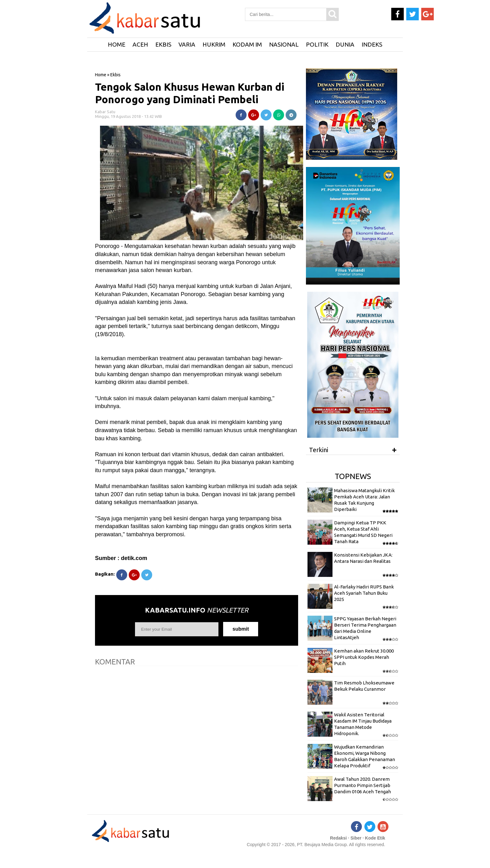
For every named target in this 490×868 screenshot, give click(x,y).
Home (101, 75)
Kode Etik (375, 838)
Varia (187, 44)
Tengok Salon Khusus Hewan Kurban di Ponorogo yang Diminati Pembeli (190, 93)
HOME (117, 44)
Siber (356, 838)
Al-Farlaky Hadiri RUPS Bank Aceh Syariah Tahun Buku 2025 (364, 593)
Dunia (345, 44)
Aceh (140, 44)
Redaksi (338, 838)
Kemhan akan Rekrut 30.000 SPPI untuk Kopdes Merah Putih (364, 657)
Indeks (372, 44)
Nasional (284, 44)
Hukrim (214, 44)
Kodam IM (247, 44)
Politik (317, 44)
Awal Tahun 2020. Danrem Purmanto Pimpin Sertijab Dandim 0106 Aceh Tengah (362, 785)
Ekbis (163, 44)
